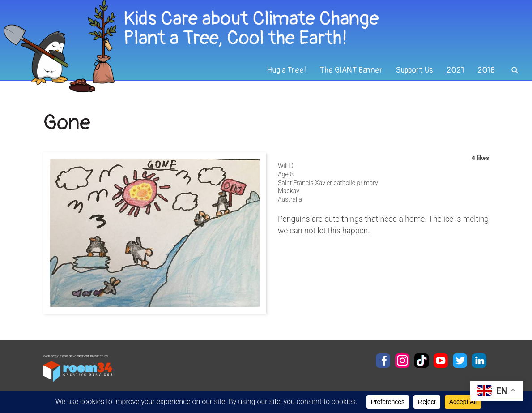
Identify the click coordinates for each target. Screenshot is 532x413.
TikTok (421, 361)
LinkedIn (479, 361)
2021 (455, 70)
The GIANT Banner (351, 70)
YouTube (441, 361)
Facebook (383, 361)
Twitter (460, 361)
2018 (486, 70)
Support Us (415, 70)
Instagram (402, 361)
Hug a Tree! (286, 70)
